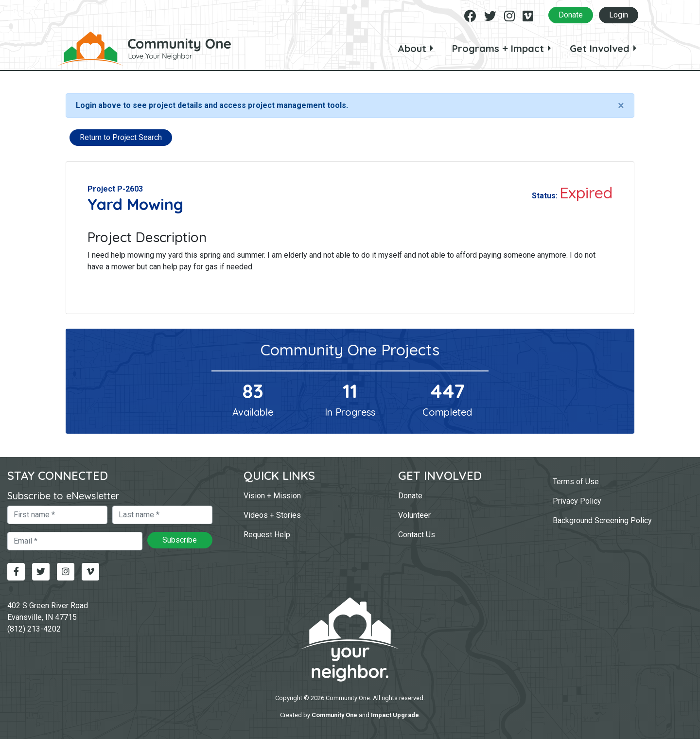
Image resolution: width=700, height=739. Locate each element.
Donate (571, 15)
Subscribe (180, 540)
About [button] (412, 48)
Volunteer (414, 515)
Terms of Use (576, 482)
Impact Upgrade (395, 715)
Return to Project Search (121, 137)
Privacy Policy (577, 501)
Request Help (267, 535)
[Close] (621, 106)
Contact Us (417, 535)
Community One (334, 715)
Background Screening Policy (602, 520)
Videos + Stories (272, 515)
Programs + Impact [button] (498, 48)
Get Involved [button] (600, 48)
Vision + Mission (272, 496)
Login (619, 15)
